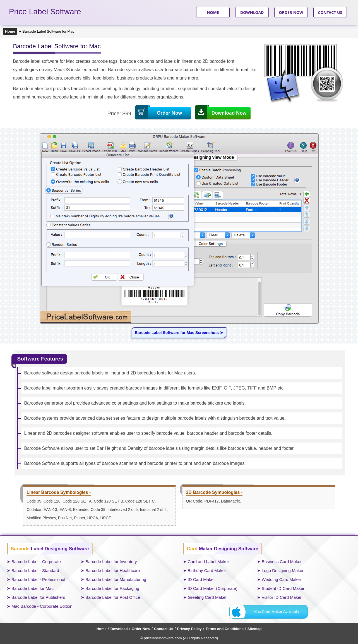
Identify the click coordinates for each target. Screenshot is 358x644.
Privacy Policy (189, 629)
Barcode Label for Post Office (113, 597)
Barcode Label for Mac (33, 588)
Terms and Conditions (225, 629)
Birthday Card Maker (207, 570)
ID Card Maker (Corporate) (213, 588)
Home (10, 31)
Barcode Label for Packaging (112, 588)
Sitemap (255, 629)
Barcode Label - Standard (35, 570)
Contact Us (164, 629)
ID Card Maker (201, 579)
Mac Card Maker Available (276, 612)
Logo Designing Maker (283, 570)
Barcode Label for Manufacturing (116, 579)
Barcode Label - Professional (38, 579)
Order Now (141, 629)
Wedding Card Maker (281, 579)
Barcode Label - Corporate (36, 562)
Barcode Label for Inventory (111, 562)
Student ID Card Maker (283, 588)
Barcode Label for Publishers (38, 597)
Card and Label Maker (208, 562)
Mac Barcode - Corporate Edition (42, 606)
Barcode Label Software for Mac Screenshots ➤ (179, 333)
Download (119, 629)
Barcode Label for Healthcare (113, 570)
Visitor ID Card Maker (282, 597)
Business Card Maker (282, 562)
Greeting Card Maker (207, 597)
